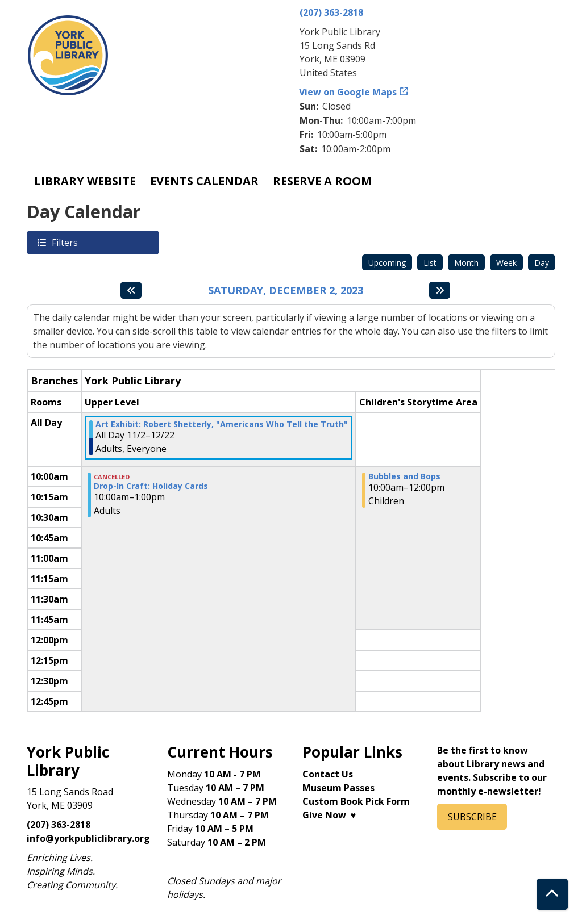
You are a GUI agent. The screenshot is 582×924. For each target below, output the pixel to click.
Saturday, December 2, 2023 (286, 291)
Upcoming (387, 263)
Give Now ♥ (329, 815)
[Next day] (440, 290)
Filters (64, 242)
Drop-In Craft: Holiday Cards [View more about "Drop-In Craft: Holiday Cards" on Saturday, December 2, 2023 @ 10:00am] (151, 486)
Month (466, 263)
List (430, 263)
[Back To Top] (552, 894)
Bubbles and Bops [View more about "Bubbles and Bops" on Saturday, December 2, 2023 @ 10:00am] (404, 476)
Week (506, 263)
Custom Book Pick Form (356, 801)
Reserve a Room (322, 181)
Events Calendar (204, 181)
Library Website (85, 181)
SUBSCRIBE (472, 817)
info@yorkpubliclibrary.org (88, 838)
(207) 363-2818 (331, 12)
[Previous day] (131, 290)
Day (542, 263)
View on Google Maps (348, 92)
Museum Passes (338, 788)
